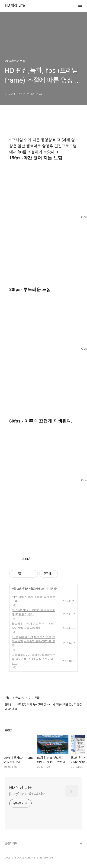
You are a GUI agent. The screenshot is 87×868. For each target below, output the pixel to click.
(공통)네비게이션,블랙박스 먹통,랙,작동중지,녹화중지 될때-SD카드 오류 (34, 641)
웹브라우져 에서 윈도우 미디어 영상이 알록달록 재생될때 (33, 626)
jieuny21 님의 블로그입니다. (27, 794)
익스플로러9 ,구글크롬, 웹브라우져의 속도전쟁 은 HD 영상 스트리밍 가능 (34, 659)
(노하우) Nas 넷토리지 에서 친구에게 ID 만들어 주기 (34, 612)
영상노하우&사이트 (23, 589)
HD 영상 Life (15, 6)
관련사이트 (11, 843)
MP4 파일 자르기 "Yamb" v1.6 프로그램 (34, 599)
